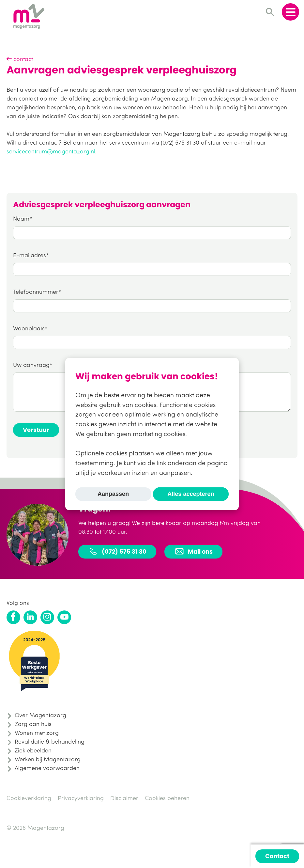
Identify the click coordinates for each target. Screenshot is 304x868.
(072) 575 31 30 (117, 551)
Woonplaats (29, 328)
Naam (21, 218)
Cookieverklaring (29, 798)
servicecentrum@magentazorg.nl (51, 151)
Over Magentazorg (40, 715)
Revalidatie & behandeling (50, 741)
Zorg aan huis (33, 724)
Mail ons (193, 551)
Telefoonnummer (36, 292)
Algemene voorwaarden (47, 768)
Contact (277, 856)
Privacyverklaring (81, 798)
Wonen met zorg (37, 733)
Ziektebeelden (33, 750)
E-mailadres (30, 255)
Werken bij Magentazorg (48, 759)
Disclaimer (124, 798)
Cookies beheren (167, 798)
